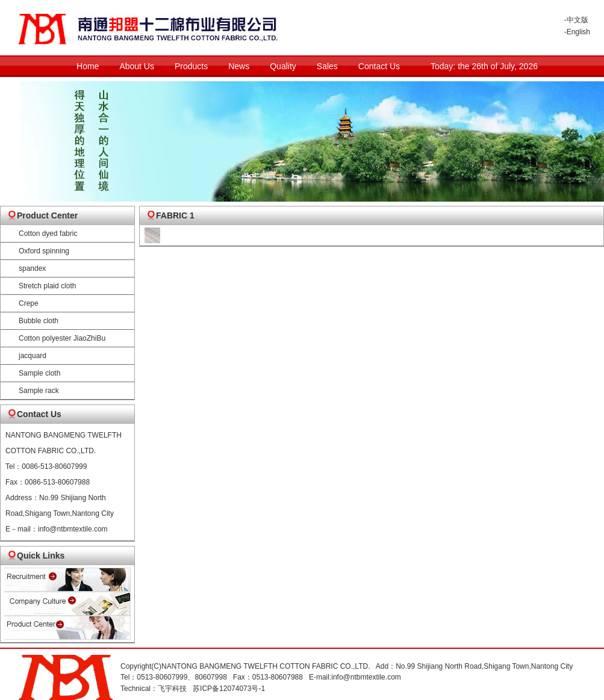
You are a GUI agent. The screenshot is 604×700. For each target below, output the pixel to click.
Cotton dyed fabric (48, 234)
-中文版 (576, 20)
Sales (327, 66)
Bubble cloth (39, 321)
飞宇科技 (172, 689)
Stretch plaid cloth (47, 286)
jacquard (33, 356)
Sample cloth (39, 373)
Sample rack (39, 391)
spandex (32, 268)
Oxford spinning (44, 251)
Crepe (29, 303)
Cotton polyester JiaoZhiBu (62, 338)
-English (577, 32)
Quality (283, 66)
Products (191, 66)
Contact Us (379, 66)
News (239, 66)
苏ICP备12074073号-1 (229, 689)
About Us (137, 66)
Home (88, 66)
